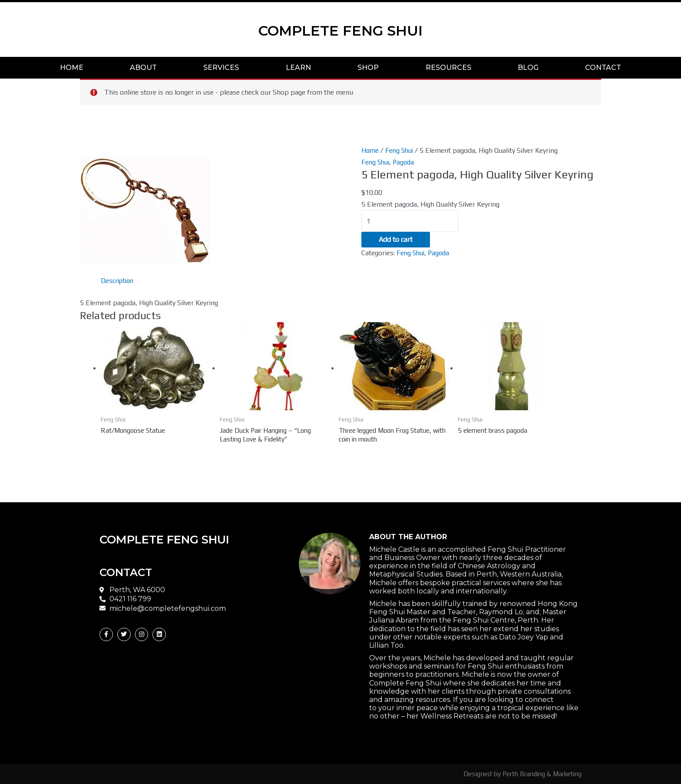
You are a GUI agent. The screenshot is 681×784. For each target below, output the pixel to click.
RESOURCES (448, 68)
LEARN (298, 68)
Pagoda (406, 162)
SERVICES (221, 68)
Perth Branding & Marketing (539, 774)
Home (370, 150)
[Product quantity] (410, 221)
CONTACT (603, 68)
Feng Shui (401, 150)
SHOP (368, 68)
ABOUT (143, 68)
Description (119, 281)
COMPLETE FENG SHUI (341, 29)
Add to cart (396, 241)
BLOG (528, 68)
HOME (72, 68)
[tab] (119, 281)
